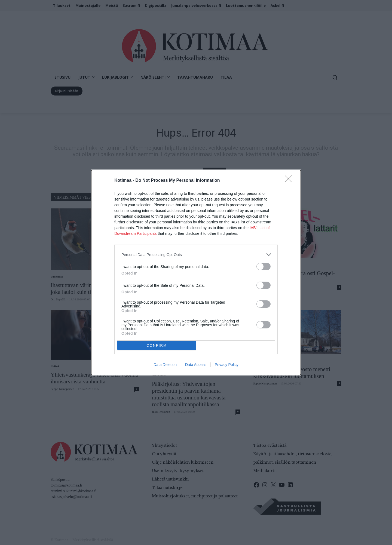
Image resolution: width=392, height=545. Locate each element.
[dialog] (196, 272)
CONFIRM (157, 345)
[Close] (290, 181)
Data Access (196, 365)
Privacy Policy (227, 365)
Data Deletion (165, 365)
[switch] (264, 267)
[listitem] (196, 255)
